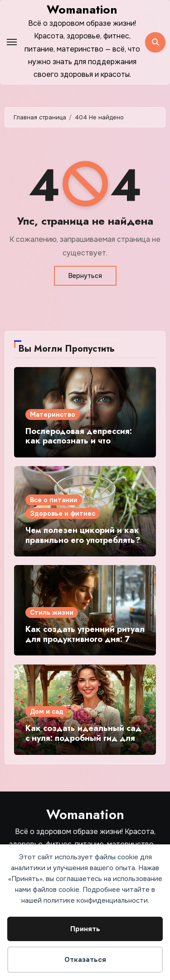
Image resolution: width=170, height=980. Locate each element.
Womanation (82, 9)
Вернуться (85, 276)
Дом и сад (47, 711)
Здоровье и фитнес (63, 514)
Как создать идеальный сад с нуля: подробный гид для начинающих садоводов (83, 738)
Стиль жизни (52, 612)
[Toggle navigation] (12, 42)
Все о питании (54, 500)
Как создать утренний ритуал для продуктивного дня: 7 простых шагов (85, 639)
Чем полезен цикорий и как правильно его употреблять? (83, 535)
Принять (85, 929)
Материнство (53, 415)
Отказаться (85, 960)
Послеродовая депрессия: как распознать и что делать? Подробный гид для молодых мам (84, 446)
